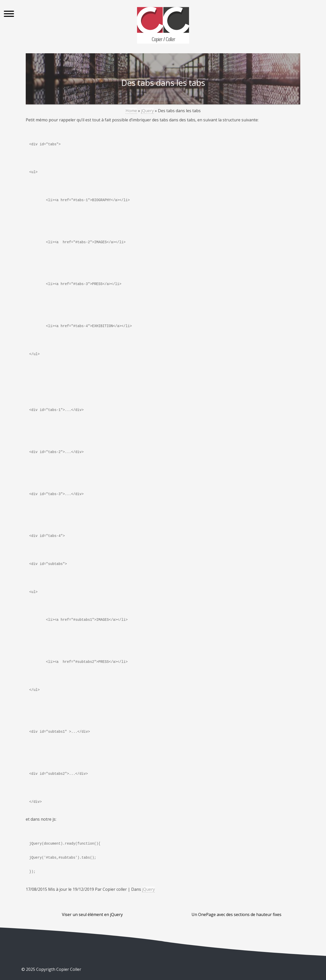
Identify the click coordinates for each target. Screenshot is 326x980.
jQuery (147, 111)
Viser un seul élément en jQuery (92, 914)
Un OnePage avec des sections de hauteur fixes (236, 914)
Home (131, 111)
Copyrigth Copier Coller (58, 969)
